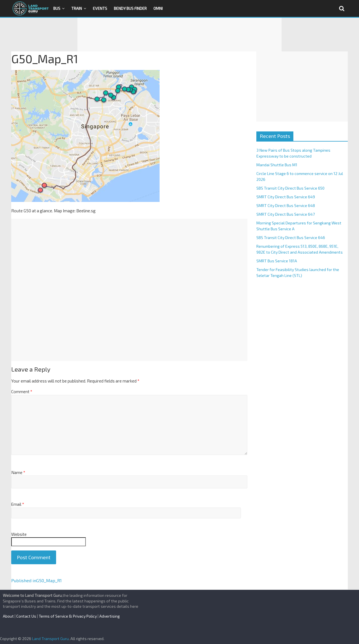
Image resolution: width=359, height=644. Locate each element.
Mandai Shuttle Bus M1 (277, 165)
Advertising (110, 616)
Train (77, 8)
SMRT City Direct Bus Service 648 (286, 205)
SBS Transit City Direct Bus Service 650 (290, 188)
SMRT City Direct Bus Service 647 (286, 214)
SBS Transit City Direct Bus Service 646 (291, 237)
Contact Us (26, 616)
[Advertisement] (179, 35)
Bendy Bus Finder (130, 8)
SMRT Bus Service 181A (277, 261)
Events (100, 8)
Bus (57, 8)
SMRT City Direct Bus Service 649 (286, 197)
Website (19, 534)
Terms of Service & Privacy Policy (68, 616)
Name (18, 472)
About (8, 616)
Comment (22, 392)
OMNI (158, 8)
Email (18, 504)
